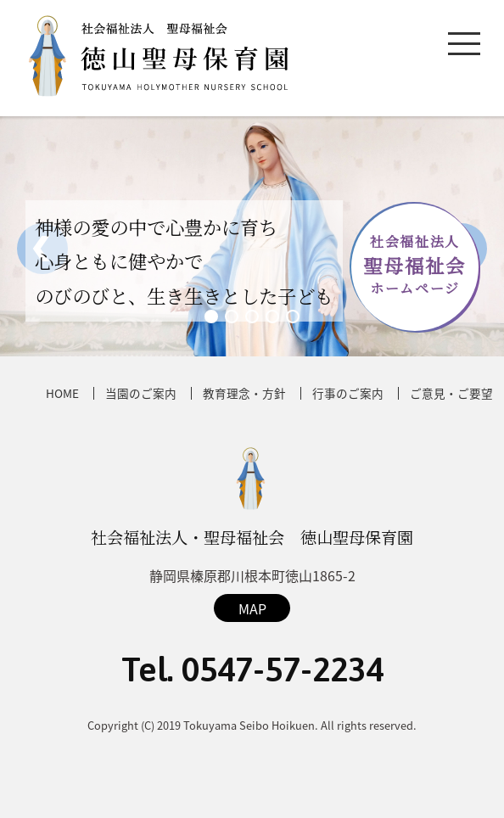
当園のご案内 (141, 393)
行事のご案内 (348, 393)
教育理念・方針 (244, 393)
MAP (252, 608)
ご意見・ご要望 (451, 393)
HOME (62, 393)
